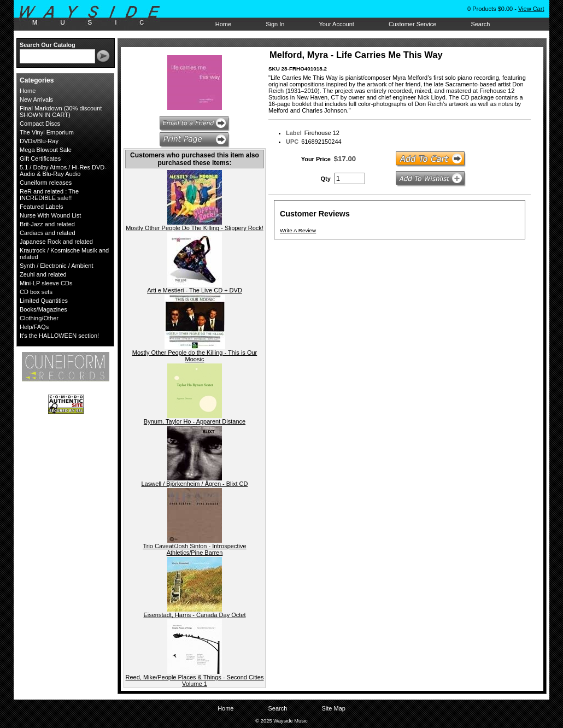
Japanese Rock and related (56, 242)
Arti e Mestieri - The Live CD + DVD (195, 290)
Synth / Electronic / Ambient (57, 266)
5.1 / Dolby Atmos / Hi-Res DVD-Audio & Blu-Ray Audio (63, 171)
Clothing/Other (39, 318)
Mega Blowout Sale (46, 150)
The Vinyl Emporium (47, 132)
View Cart (531, 9)
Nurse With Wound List (50, 215)
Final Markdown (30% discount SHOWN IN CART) (61, 111)
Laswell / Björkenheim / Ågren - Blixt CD (194, 484)
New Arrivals (36, 99)
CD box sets (36, 292)
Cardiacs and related (48, 233)
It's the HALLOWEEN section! (59, 336)
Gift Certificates (40, 158)
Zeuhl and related (43, 274)
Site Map (333, 708)
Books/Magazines (43, 309)
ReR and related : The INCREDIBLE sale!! (49, 195)
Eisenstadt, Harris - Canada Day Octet (194, 615)
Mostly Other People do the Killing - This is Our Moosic (195, 356)
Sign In (275, 24)
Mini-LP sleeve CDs (46, 283)
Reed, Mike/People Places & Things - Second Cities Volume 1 (195, 680)
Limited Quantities (44, 301)
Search (480, 24)
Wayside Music (95, 16)
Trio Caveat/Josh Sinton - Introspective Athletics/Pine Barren (194, 549)
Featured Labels (42, 207)
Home (223, 24)
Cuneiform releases (46, 183)
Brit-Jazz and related (47, 224)
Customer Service (412, 24)
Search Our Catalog (48, 45)
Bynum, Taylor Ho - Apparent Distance (195, 421)
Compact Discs (40, 124)
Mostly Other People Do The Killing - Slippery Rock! (195, 228)
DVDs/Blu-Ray (39, 141)
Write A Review (298, 230)
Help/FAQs (34, 327)
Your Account (336, 24)
